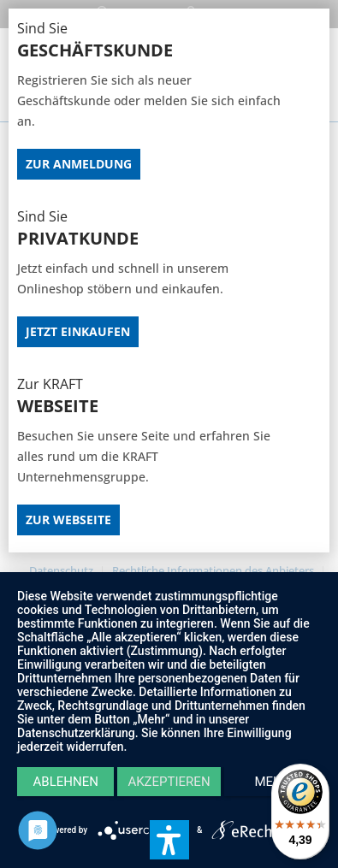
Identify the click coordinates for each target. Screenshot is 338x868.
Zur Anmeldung (79, 164)
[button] (169, 840)
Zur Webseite (68, 520)
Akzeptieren (169, 782)
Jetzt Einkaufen (78, 331)
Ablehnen (66, 782)
